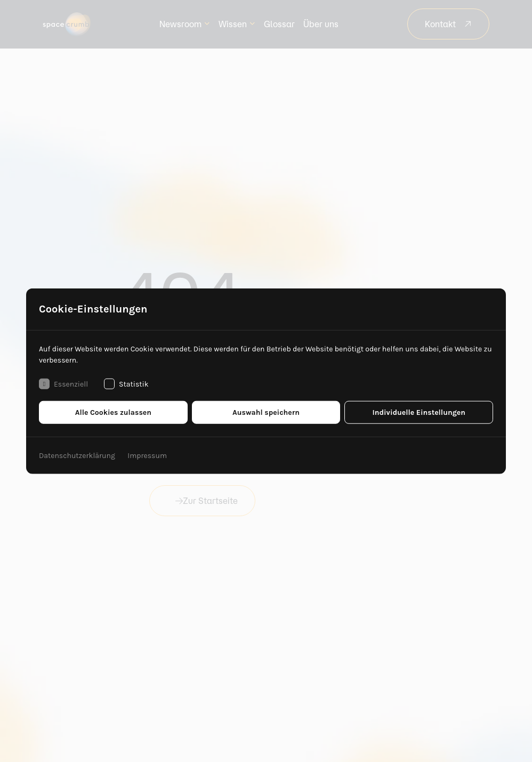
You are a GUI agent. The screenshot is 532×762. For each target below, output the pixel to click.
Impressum (147, 456)
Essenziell (63, 384)
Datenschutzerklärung (77, 456)
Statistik (126, 384)
